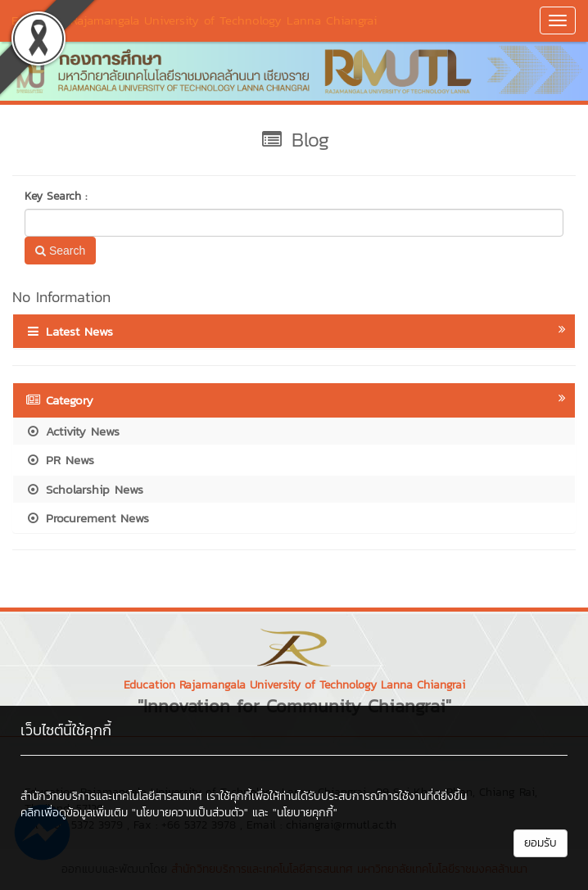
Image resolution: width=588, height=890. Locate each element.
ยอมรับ (541, 843)
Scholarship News (84, 489)
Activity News (72, 431)
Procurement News (87, 518)
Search (60, 251)
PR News (60, 460)
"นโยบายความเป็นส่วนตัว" (190, 813)
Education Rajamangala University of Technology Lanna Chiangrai (194, 20)
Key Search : (56, 197)
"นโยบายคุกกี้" (305, 813)
